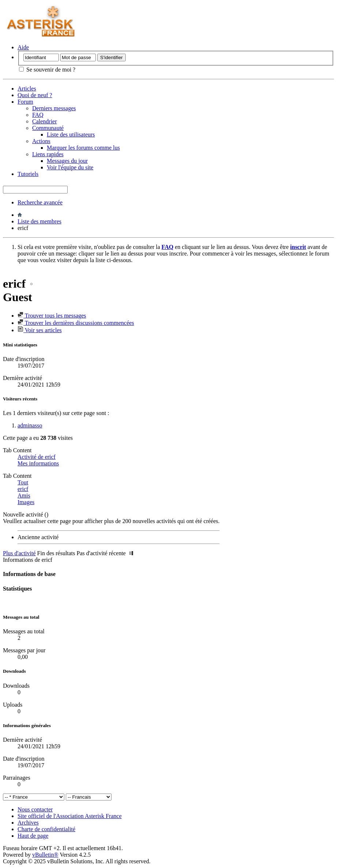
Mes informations (38, 463)
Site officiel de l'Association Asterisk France (70, 816)
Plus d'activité (19, 553)
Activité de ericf (37, 457)
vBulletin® (45, 855)
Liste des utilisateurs (71, 135)
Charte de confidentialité (46, 829)
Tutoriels (28, 174)
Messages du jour (67, 161)
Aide (23, 47)
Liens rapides (48, 154)
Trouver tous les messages (52, 316)
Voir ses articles (40, 330)
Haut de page (33, 836)
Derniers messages (54, 108)
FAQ (38, 115)
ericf (23, 489)
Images (26, 502)
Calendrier (45, 121)
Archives (28, 823)
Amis (24, 496)
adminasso (30, 425)
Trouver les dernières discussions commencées (76, 323)
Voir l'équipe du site (70, 167)
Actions (41, 141)
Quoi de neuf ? (35, 95)
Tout (23, 482)
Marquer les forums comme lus (83, 148)
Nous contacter (35, 809)
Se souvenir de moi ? (47, 70)
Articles (27, 89)
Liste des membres (39, 221)
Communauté (48, 128)
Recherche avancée (40, 202)
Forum (25, 102)
